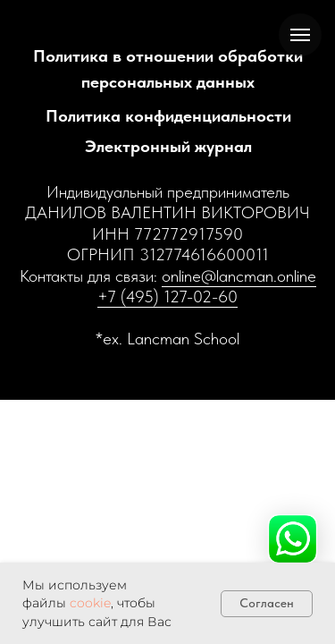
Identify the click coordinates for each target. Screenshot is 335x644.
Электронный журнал (168, 146)
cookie (90, 603)
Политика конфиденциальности (168, 116)
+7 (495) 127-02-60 (167, 297)
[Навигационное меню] (300, 35)
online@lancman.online (239, 276)
